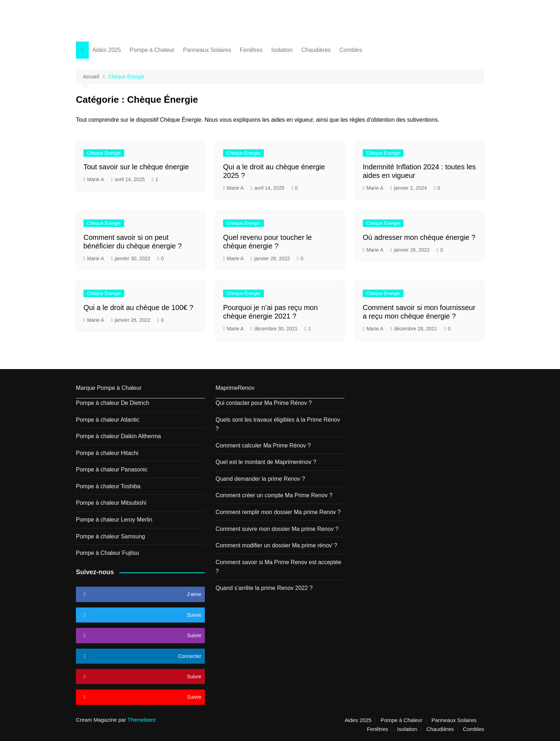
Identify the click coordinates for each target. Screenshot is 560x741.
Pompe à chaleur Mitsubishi (111, 503)
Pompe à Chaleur (152, 50)
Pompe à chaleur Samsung (110, 536)
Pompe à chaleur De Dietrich (113, 403)
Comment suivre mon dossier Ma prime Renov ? (277, 529)
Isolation (282, 50)
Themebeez (142, 720)
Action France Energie (125, 17)
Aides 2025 (107, 50)
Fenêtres (251, 50)
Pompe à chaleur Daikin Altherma (118, 436)
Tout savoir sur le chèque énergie (136, 167)
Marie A (95, 179)
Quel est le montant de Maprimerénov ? (266, 462)
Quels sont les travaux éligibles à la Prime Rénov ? (278, 424)
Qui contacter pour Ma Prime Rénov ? (264, 403)
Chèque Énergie (104, 153)
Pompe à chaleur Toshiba (108, 486)
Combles (351, 50)
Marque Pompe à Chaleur (109, 388)
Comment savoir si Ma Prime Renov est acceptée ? (278, 567)
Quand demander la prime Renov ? (260, 479)
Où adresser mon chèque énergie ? (419, 237)
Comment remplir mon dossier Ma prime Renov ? (278, 512)
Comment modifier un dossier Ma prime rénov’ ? (276, 545)
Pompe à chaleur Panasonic (112, 469)
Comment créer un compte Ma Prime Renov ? (274, 495)
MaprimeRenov (235, 388)
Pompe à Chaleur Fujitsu (107, 553)
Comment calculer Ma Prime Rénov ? (263, 445)
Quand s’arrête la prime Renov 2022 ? (264, 588)
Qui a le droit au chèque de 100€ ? (138, 307)
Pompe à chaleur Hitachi (107, 453)
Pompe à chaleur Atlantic (108, 420)
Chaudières (316, 50)
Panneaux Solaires (207, 50)
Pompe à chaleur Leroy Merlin (114, 520)
